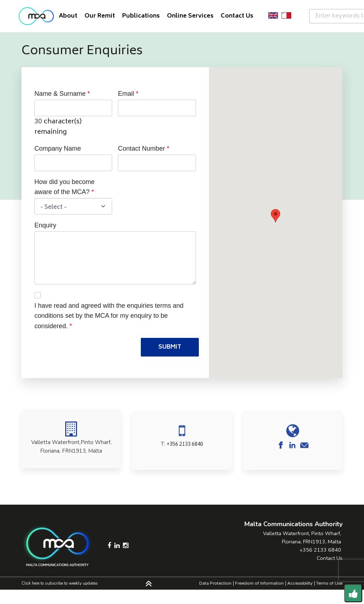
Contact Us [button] (237, 16)
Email (126, 94)
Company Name (58, 148)
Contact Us (330, 558)
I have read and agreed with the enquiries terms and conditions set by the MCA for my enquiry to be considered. (109, 316)
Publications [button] (141, 16)
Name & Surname (60, 94)
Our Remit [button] (100, 16)
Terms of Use (329, 583)
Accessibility (300, 583)
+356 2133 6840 (185, 456)
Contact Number (141, 148)
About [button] (68, 16)
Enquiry (45, 225)
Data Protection (215, 583)
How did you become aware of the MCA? (64, 187)
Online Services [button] (190, 16)
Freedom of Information (259, 583)
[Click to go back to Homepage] (36, 16)
